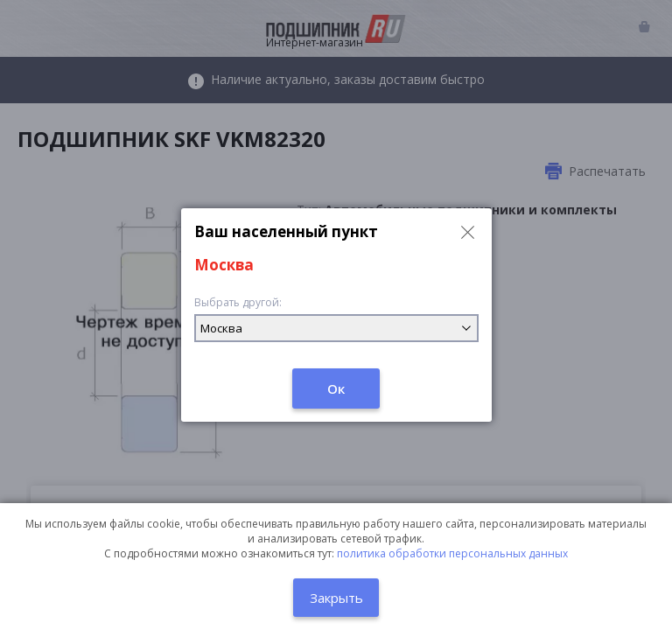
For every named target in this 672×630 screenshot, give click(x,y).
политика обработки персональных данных (452, 553)
